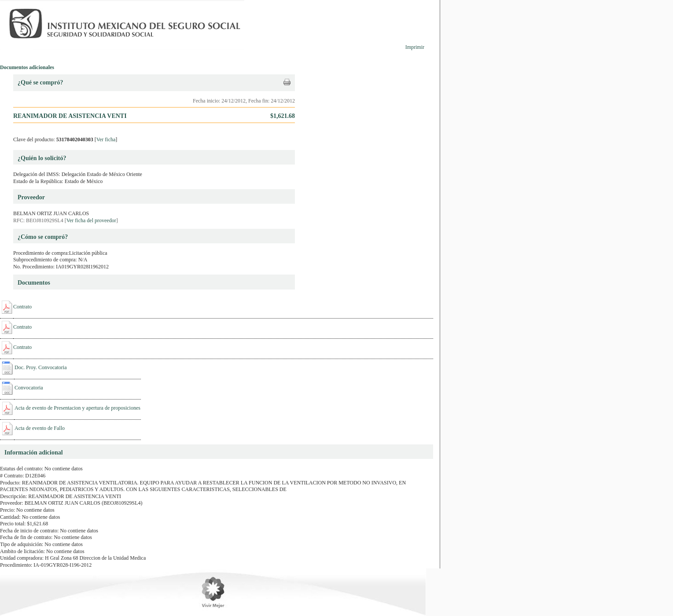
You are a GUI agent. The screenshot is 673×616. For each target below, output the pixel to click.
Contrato (22, 307)
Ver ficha (106, 139)
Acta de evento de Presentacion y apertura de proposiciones (77, 408)
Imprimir (415, 47)
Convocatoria (29, 388)
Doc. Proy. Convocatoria (41, 367)
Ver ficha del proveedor (91, 220)
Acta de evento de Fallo (40, 428)
